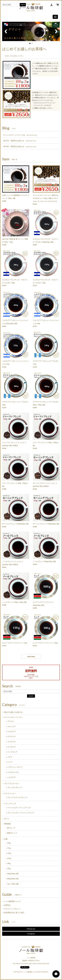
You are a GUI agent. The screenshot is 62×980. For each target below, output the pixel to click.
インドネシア (12, 752)
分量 (6, 839)
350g (9, 869)
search (23, 5)
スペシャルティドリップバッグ (19, 808)
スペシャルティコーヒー (13, 717)
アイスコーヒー (10, 794)
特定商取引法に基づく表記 (14, 913)
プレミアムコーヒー (12, 783)
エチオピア (11, 732)
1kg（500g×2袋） (14, 884)
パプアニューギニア (15, 767)
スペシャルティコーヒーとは (14, 135)
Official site (31, 929)
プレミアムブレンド (15, 787)
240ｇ (9, 853)
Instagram (31, 934)
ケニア (10, 762)
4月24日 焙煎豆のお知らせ (14, 146)
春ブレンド (11, 828)
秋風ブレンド (12, 833)
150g (9, 848)
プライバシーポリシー (12, 909)
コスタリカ (11, 742)
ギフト (7, 819)
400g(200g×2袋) (13, 874)
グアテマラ (11, 737)
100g (9, 843)
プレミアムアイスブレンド (17, 797)
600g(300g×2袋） (13, 879)
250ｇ (9, 858)
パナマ (10, 757)
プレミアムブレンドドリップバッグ (21, 813)
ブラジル (11, 721)
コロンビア (11, 726)
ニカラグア (11, 777)
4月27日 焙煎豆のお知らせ (14, 141)
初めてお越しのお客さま (13, 712)
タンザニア (11, 747)
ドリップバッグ (10, 804)
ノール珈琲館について (12, 901)
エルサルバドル (13, 772)
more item (31, 656)
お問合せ (7, 905)
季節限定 (8, 824)
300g (9, 863)
